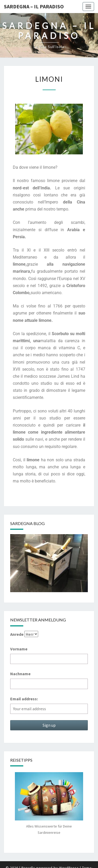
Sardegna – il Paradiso (34, 6)
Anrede (17, 634)
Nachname (20, 674)
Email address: (24, 699)
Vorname (19, 649)
